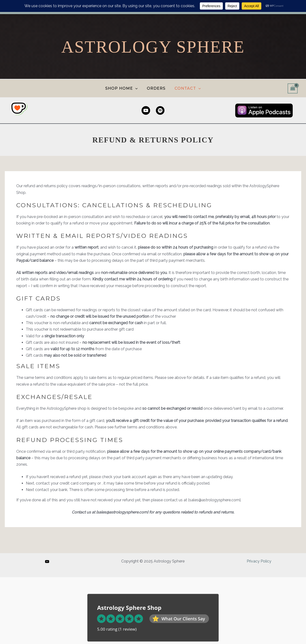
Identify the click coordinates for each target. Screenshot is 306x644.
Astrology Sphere (153, 47)
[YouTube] (47, 561)
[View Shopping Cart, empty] (293, 88)
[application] (137, 88)
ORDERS (156, 88)
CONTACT (185, 88)
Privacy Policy (259, 561)
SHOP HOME (124, 88)
